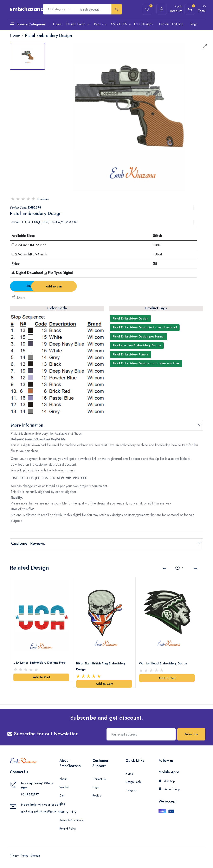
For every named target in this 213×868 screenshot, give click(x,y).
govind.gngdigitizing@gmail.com (42, 811)
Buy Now (33, 286)
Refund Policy (68, 829)
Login (96, 787)
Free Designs (143, 24)
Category (131, 790)
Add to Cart (41, 677)
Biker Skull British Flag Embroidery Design (101, 666)
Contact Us (99, 779)
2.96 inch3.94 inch (31, 254)
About (63, 779)
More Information (27, 425)
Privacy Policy (68, 812)
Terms (24, 856)
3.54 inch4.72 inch (31, 245)
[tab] (27, 56)
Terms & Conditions (71, 820)
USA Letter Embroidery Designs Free (40, 663)
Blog (62, 804)
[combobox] (59, 9)
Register (97, 795)
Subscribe (191, 734)
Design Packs (133, 782)
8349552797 (30, 794)
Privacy (14, 856)
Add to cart (82, 286)
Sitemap (35, 856)
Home (129, 774)
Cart (62, 795)
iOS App (167, 781)
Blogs (194, 24)
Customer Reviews (28, 543)
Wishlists (64, 787)
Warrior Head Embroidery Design (163, 663)
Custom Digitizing (171, 24)
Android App (169, 789)
